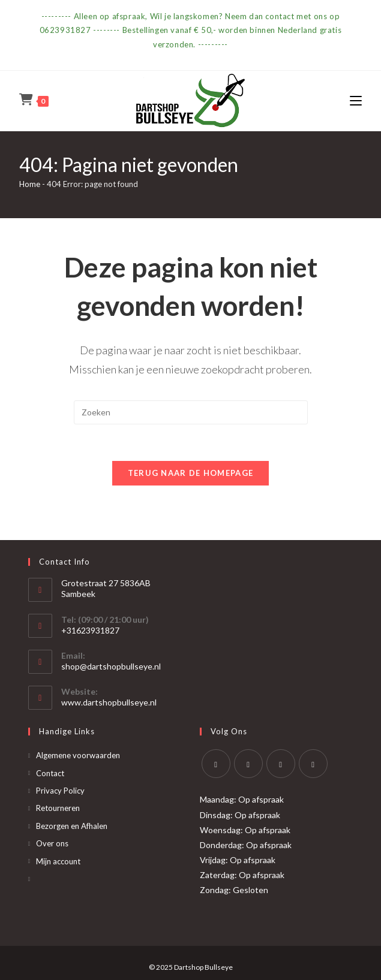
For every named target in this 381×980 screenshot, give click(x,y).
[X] (216, 764)
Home (30, 184)
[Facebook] (248, 764)
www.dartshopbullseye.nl (109, 702)
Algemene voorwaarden (78, 755)
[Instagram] (281, 764)
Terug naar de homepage (191, 473)
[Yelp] (313, 764)
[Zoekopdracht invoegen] (191, 412)
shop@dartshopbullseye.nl (111, 666)
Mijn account (58, 861)
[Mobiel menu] (356, 100)
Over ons (52, 843)
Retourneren (58, 808)
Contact (50, 773)
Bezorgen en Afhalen (72, 826)
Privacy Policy (60, 791)
